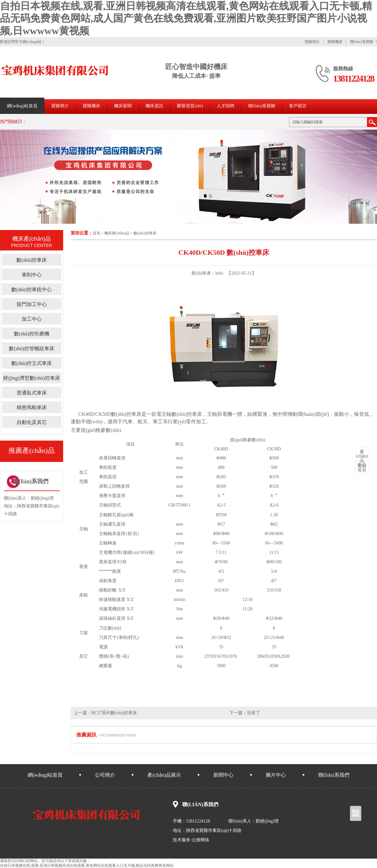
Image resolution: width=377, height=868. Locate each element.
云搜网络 (200, 840)
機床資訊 (154, 106)
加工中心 (32, 319)
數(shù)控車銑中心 (32, 289)
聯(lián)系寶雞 (362, 42)
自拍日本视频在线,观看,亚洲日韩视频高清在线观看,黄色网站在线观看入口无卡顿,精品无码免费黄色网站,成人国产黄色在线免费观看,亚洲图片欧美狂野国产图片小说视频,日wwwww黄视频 (186, 18)
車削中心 (32, 275)
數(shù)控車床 (145, 233)
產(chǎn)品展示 (164, 775)
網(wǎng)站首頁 (22, 106)
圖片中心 (276, 775)
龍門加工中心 (32, 304)
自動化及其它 (32, 422)
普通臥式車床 (32, 393)
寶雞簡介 (312, 42)
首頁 (96, 233)
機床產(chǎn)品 (117, 233)
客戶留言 (298, 106)
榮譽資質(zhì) (190, 106)
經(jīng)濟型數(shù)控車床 (31, 378)
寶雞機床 (335, 42)
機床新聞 (123, 106)
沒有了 (254, 713)
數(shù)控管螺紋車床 (32, 348)
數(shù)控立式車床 (32, 363)
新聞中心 (223, 775)
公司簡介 (105, 775)
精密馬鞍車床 (32, 407)
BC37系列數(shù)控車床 (114, 713)
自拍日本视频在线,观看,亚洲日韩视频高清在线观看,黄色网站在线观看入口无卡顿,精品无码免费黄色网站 (87, 865)
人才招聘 (226, 106)
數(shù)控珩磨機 (32, 334)
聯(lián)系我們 (334, 775)
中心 (362, 458)
